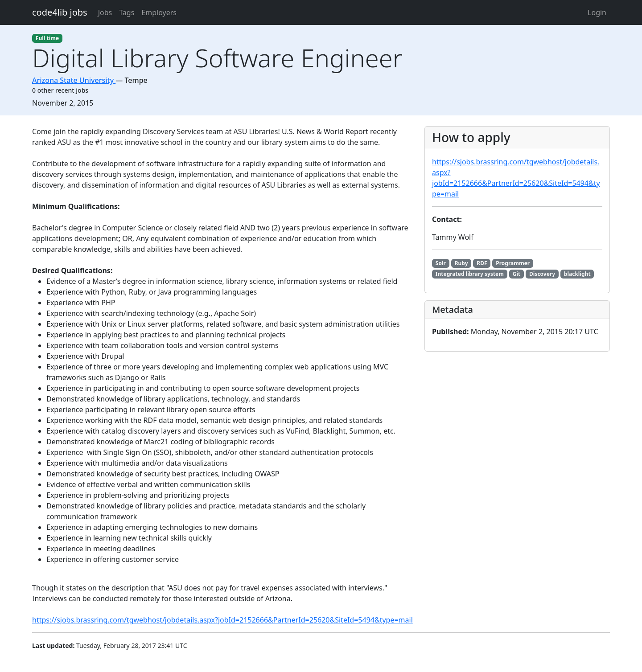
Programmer (513, 263)
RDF (482, 263)
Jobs (105, 12)
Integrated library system (470, 274)
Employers (159, 12)
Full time (47, 38)
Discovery (542, 274)
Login (597, 12)
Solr (441, 263)
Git (516, 274)
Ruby (461, 263)
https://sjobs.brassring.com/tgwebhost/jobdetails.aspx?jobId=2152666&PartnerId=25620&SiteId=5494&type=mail (222, 620)
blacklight (577, 274)
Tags (127, 12)
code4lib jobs (60, 12)
